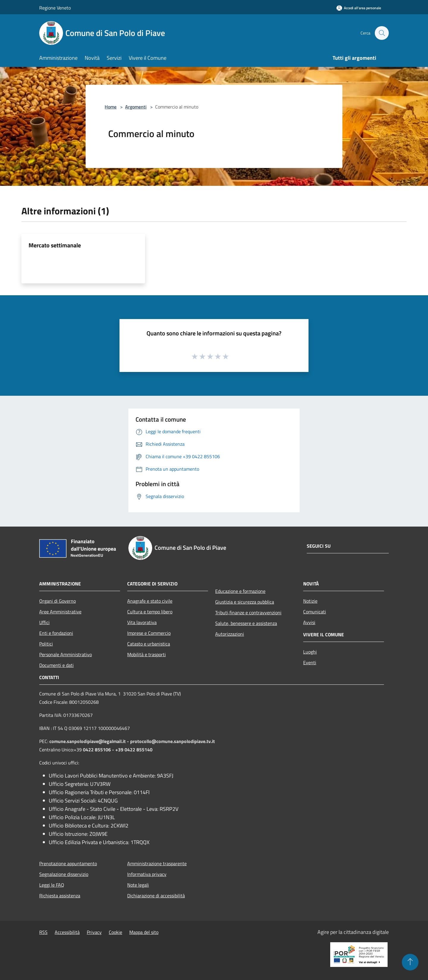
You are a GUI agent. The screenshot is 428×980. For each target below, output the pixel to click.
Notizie (310, 601)
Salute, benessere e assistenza (246, 623)
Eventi (310, 662)
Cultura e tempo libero (150, 612)
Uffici (44, 622)
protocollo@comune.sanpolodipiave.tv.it (173, 741)
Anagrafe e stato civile (150, 601)
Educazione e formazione (240, 591)
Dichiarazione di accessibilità (156, 896)
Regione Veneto (55, 8)
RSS (43, 932)
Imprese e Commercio (149, 633)
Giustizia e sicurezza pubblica (245, 602)
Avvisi (309, 622)
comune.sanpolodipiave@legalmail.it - (90, 741)
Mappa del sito (144, 932)
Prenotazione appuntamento (68, 863)
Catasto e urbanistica (149, 644)
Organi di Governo (58, 601)
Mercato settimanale (55, 245)
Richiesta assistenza (60, 896)
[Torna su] (410, 962)
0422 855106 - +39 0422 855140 (118, 750)
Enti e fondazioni (56, 633)
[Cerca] (382, 33)
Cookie (115, 932)
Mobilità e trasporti (147, 654)
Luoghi (310, 652)
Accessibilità (67, 932)
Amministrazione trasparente (157, 863)
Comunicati (315, 612)
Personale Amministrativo (66, 654)
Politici (46, 644)
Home (111, 107)
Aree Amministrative (60, 612)
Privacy (94, 932)
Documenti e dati (56, 665)
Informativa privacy (147, 874)
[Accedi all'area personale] (359, 8)
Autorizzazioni (230, 634)
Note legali (138, 885)
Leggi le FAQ (52, 885)
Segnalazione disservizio (64, 874)
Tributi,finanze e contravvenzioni (248, 612)
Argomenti (136, 107)
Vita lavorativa (142, 622)
